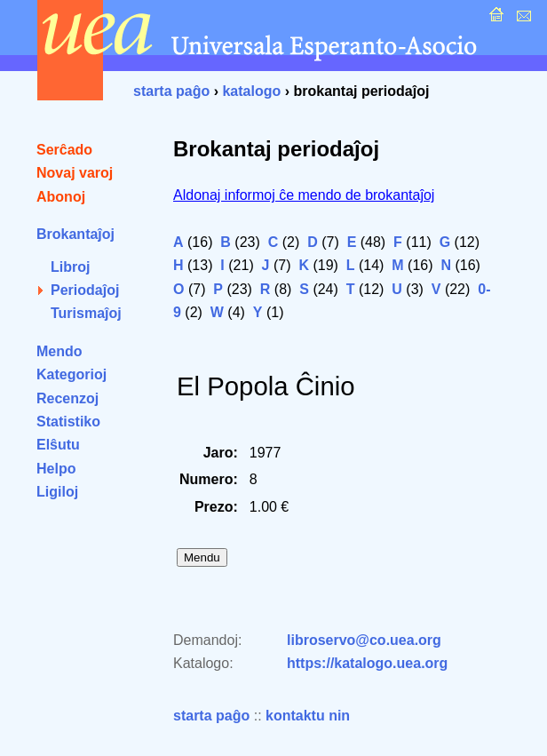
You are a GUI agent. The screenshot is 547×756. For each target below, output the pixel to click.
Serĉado (64, 150)
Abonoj (61, 197)
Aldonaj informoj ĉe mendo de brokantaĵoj (304, 195)
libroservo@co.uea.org (364, 640)
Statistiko (68, 422)
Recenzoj (67, 398)
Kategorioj (71, 374)
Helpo (56, 469)
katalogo (251, 91)
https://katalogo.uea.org (367, 663)
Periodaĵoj (85, 290)
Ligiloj (57, 492)
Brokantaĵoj (75, 234)
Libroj (70, 267)
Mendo (59, 351)
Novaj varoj (75, 173)
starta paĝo (171, 91)
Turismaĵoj (86, 313)
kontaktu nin (308, 716)
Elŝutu (58, 445)
